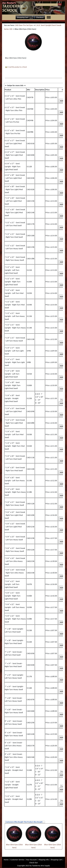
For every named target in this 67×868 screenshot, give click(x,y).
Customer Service (17, 860)
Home (6, 860)
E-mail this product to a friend (17, 67)
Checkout (40, 17)
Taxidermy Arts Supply (41, 866)
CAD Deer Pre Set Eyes (24, 25)
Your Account (31, 860)
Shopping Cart (23, 17)
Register (59, 10)
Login (53, 10)
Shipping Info (44, 860)
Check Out (33, 863)
